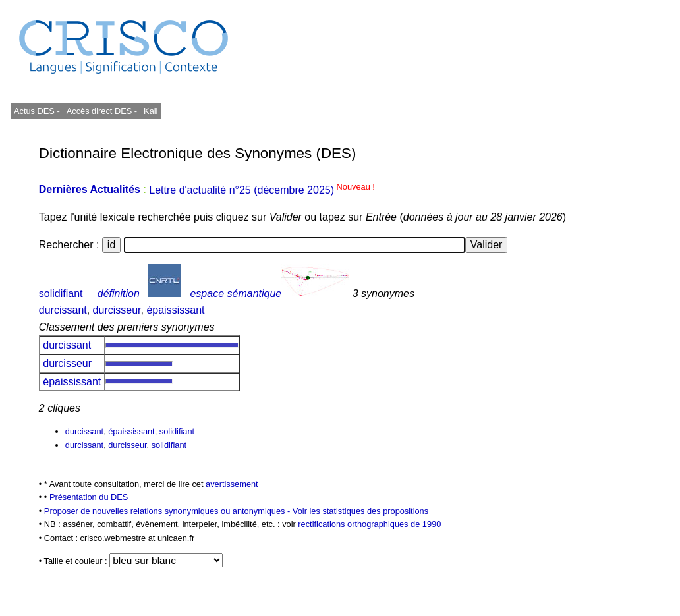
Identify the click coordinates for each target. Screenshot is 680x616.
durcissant (63, 310)
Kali (151, 111)
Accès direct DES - (102, 111)
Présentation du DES (89, 497)
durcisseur (117, 310)
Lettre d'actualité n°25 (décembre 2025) (262, 190)
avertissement (232, 484)
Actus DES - (37, 111)
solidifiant (61, 294)
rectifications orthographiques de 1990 (369, 524)
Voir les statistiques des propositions (360, 511)
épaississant (175, 310)
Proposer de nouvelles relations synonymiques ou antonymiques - (168, 511)
